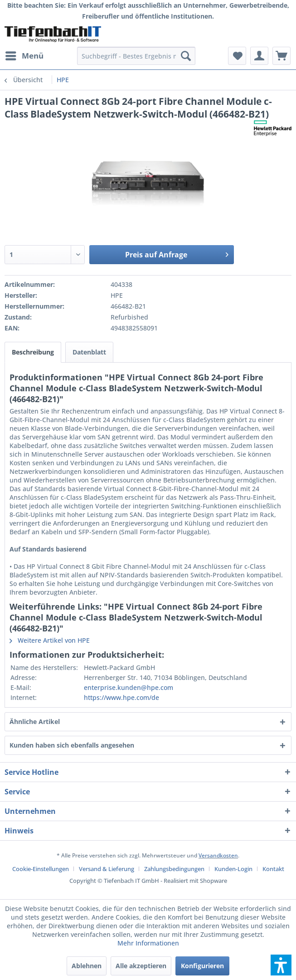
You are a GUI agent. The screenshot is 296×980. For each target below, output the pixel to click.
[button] (281, 965)
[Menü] (24, 56)
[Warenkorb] (281, 56)
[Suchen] (186, 56)
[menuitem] (24, 56)
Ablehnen (87, 966)
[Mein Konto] (259, 56)
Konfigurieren (202, 966)
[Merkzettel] (237, 56)
